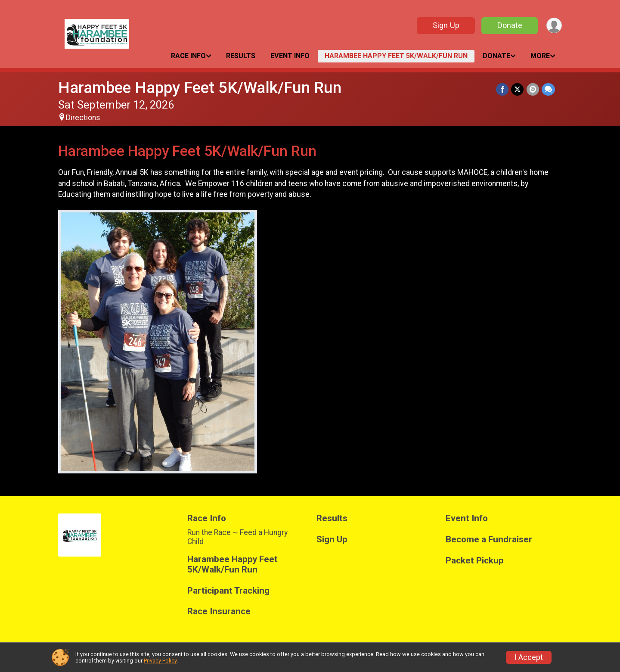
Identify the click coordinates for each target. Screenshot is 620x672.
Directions (83, 118)
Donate (509, 25)
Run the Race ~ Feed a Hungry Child (237, 537)
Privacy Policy (160, 661)
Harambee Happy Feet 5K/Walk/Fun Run (396, 56)
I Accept (529, 657)
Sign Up (446, 25)
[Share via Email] (533, 89)
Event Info (290, 56)
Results (241, 56)
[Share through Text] (548, 89)
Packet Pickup (475, 561)
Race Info (188, 56)
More (540, 56)
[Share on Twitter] (518, 89)
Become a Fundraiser (489, 540)
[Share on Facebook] (503, 89)
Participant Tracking (228, 591)
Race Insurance (219, 611)
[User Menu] (554, 26)
